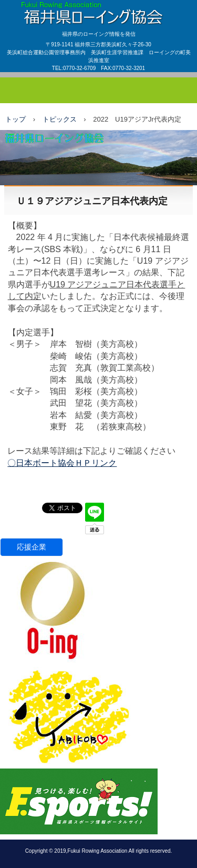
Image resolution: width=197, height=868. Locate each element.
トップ (15, 119)
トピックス (60, 119)
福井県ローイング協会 (98, 10)
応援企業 (32, 547)
